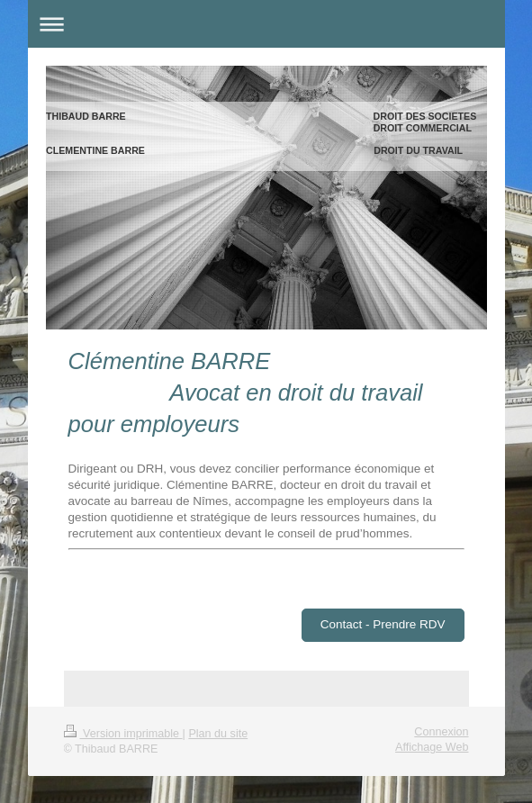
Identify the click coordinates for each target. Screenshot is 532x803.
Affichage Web (432, 747)
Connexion (441, 732)
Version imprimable (123, 734)
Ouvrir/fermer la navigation (266, 24)
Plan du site (218, 734)
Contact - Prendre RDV (383, 624)
